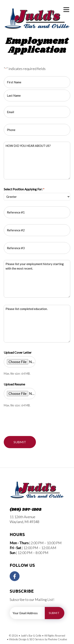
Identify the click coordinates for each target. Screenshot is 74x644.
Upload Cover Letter (18, 352)
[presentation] (34, 421)
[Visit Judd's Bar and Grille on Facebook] (15, 576)
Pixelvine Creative (58, 639)
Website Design (18, 639)
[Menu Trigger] (66, 9)
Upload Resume (14, 384)
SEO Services (37, 639)
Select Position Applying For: (24, 189)
